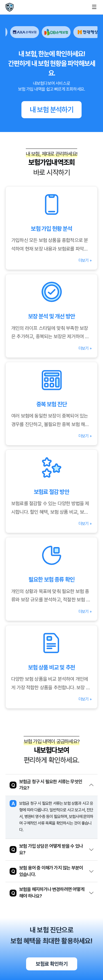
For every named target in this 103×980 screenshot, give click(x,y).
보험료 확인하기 (52, 964)
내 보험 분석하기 (51, 110)
